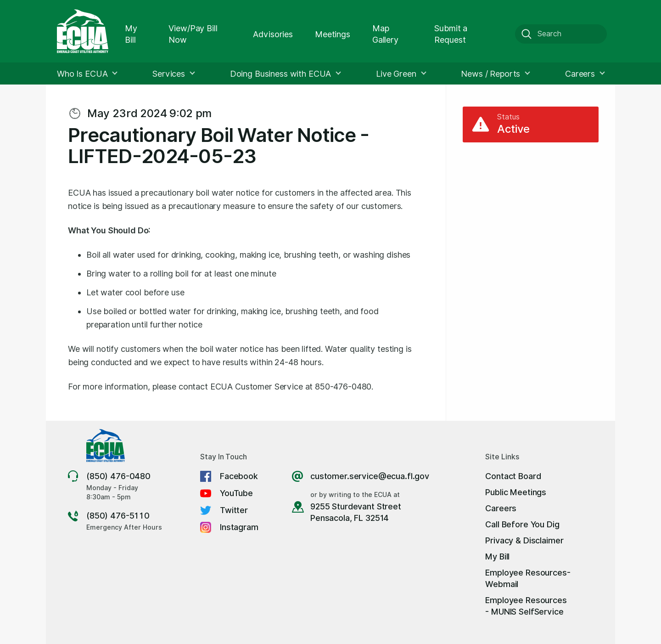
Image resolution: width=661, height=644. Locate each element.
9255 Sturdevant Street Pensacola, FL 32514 (356, 512)
